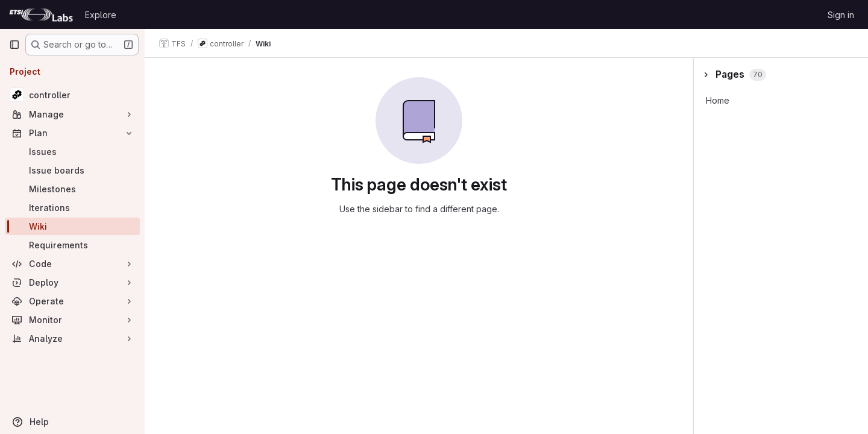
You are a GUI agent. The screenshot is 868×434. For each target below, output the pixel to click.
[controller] (72, 95)
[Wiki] (72, 226)
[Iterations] (72, 208)
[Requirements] (72, 245)
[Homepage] (41, 14)
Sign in (841, 15)
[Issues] (72, 152)
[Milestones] (72, 189)
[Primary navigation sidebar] (14, 45)
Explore (101, 15)
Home (718, 100)
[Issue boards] (72, 170)
